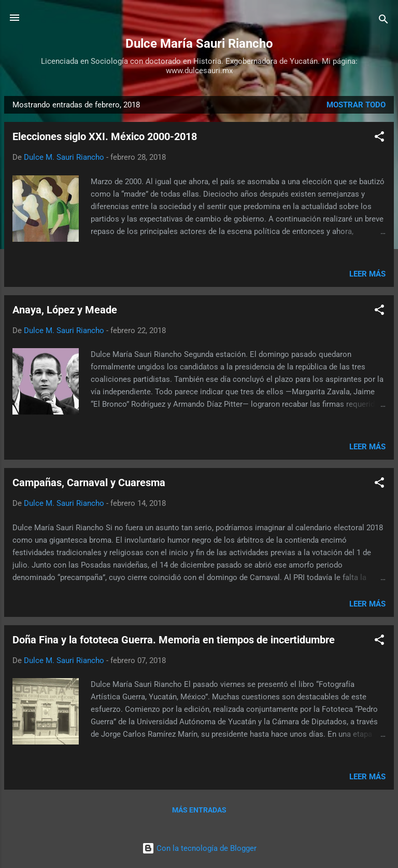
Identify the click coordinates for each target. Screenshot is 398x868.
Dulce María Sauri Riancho (199, 44)
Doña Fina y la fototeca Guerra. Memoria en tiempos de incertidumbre (174, 640)
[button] (379, 138)
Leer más (367, 274)
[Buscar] (383, 21)
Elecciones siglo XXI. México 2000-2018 (105, 136)
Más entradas (199, 810)
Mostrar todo (356, 105)
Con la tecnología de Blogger (199, 848)
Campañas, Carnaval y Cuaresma (89, 483)
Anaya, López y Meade (65, 310)
